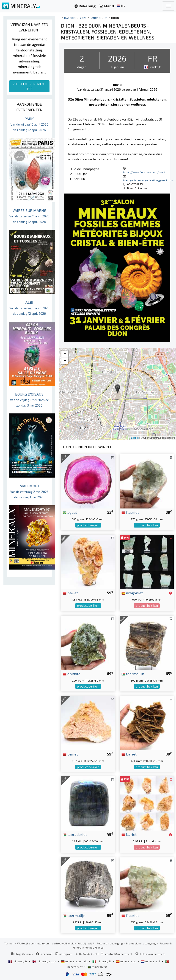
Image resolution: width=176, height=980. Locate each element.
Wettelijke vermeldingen (33, 943)
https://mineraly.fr (153, 954)
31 (106, 18)
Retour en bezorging (110, 943)
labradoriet (75, 834)
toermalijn (133, 674)
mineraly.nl (151, 961)
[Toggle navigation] (168, 6)
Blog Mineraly (22, 954)
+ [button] (65, 354)
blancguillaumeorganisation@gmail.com (148, 180)
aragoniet (132, 593)
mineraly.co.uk (44, 961)
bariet (70, 593)
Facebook (44, 954)
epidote (72, 674)
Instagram (64, 954)
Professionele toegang (141, 943)
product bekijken (88, 525)
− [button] (65, 361)
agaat (70, 512)
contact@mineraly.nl (119, 954)
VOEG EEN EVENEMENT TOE (29, 86)
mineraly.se (98, 967)
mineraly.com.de (74, 961)
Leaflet (135, 438)
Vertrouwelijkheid (63, 943)
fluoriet (130, 512)
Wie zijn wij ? (86, 943)
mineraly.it (102, 961)
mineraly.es (126, 961)
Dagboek (70, 18)
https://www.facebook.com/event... (145, 172)
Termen (9, 943)
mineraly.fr (18, 961)
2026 (83, 18)
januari (96, 18)
